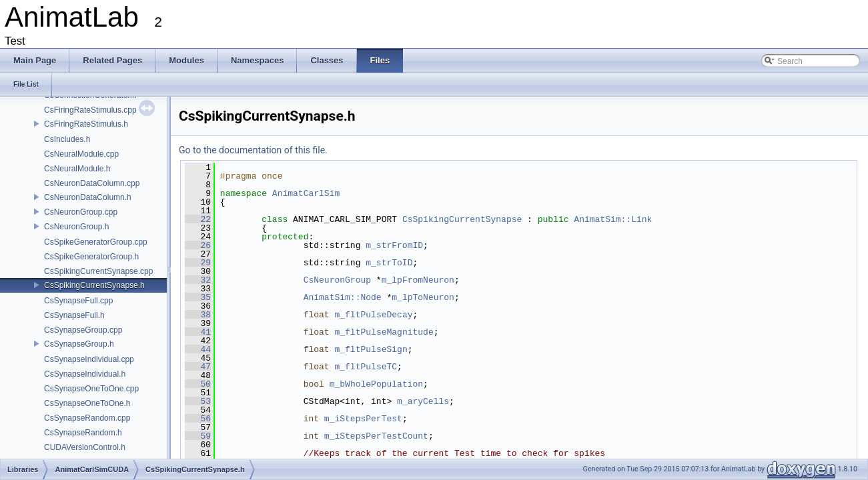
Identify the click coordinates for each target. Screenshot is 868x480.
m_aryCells (423, 401)
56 (198, 419)
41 (198, 332)
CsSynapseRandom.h (83, 433)
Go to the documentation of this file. (253, 150)
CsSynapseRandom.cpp (87, 418)
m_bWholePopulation (376, 384)
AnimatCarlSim (306, 193)
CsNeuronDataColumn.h (88, 197)
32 (198, 280)
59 (198, 436)
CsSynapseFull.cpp (78, 301)
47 (198, 367)
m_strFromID (394, 245)
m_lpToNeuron (423, 297)
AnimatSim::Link (613, 219)
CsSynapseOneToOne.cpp (91, 389)
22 (198, 219)
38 (198, 315)
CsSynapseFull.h (74, 315)
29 (198, 263)
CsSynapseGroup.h (79, 344)
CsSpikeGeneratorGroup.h (91, 257)
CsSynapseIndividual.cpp (89, 359)
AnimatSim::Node (343, 297)
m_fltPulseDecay (373, 315)
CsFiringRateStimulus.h (86, 124)
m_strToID (389, 263)
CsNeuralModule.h (77, 169)
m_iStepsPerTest (363, 419)
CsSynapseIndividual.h (85, 374)
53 (198, 401)
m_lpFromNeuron (418, 280)
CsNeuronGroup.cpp (81, 212)
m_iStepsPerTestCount (376, 436)
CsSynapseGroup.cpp (83, 330)
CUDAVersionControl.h (85, 447)
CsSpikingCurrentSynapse (462, 219)
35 (198, 297)
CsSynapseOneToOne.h (87, 403)
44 (198, 349)
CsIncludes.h (67, 139)
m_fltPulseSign (371, 349)
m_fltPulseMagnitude (384, 332)
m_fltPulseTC (366, 367)
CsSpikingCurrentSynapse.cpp (98, 271)
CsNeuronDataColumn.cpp (92, 183)
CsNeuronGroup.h (76, 227)
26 (198, 245)
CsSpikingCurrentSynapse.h (94, 285)
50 (198, 384)
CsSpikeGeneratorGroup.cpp (96, 242)
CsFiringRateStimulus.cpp (90, 110)
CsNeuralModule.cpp (81, 154)
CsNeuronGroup (337, 280)
